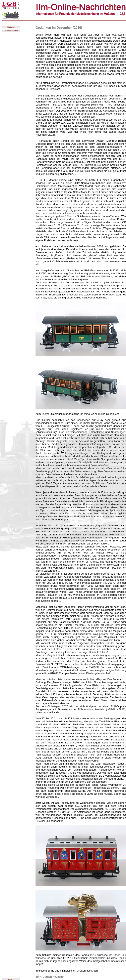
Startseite (11, 27)
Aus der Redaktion (11, 31)
